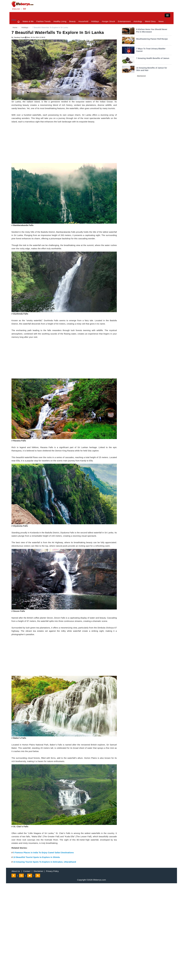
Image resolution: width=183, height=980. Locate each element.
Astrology (138, 21)
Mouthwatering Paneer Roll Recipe (152, 39)
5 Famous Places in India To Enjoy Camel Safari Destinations (43, 853)
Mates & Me (28, 21)
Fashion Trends (43, 21)
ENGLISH (16, 9)
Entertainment (124, 21)
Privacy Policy (52, 871)
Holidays (95, 21)
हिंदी (24, 9)
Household (83, 21)
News (161, 21)
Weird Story (150, 21)
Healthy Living (60, 21)
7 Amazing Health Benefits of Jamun (153, 58)
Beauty (72, 21)
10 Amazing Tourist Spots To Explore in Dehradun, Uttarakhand (45, 862)
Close (14, 20)
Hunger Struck (108, 21)
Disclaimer (38, 871)
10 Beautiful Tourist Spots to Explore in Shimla (37, 857)
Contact (27, 871)
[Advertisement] (64, 144)
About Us (16, 871)
